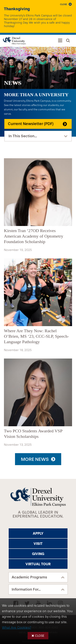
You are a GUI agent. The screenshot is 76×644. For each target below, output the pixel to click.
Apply (38, 533)
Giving (38, 554)
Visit (38, 544)
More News (35, 459)
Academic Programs (29, 577)
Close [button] (40, 636)
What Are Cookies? (17, 628)
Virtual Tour (38, 564)
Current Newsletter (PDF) (31, 124)
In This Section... (23, 136)
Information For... (26, 589)
